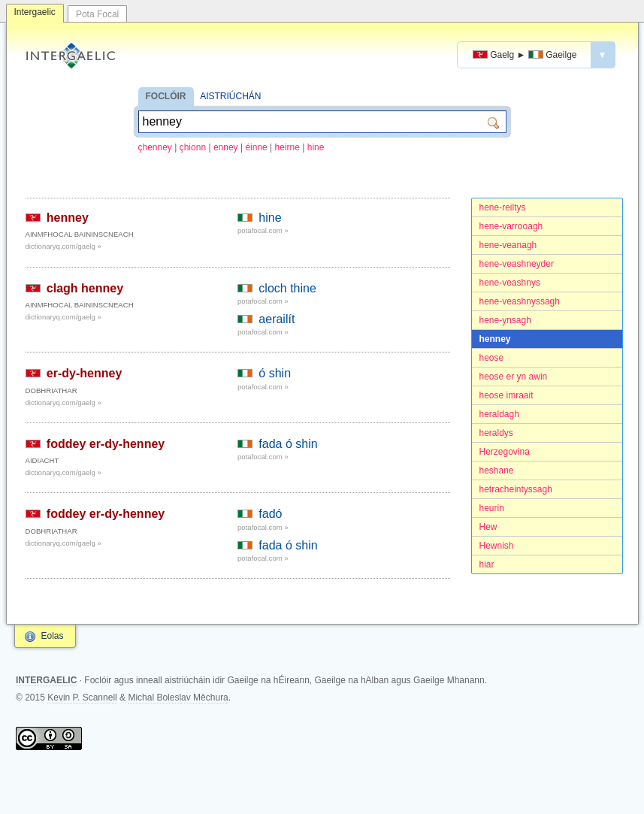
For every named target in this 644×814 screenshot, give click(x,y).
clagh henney (85, 288)
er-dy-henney (84, 373)
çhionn (193, 147)
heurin (492, 508)
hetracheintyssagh (516, 489)
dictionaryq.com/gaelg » (63, 246)
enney (226, 147)
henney (495, 339)
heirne (287, 147)
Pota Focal (97, 14)
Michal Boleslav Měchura (178, 697)
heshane (497, 471)
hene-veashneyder (517, 264)
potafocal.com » (263, 230)
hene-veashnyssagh (520, 301)
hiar (487, 564)
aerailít (277, 319)
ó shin (275, 373)
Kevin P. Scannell (82, 697)
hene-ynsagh (505, 320)
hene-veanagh (508, 245)
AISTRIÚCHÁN (230, 96)
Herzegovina (505, 452)
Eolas (53, 636)
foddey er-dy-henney (106, 444)
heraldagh (499, 414)
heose (492, 358)
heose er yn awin (514, 377)
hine (316, 147)
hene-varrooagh (511, 226)
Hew (488, 527)
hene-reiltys (503, 207)
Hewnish (497, 546)
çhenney (155, 147)
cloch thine (287, 288)
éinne (256, 147)
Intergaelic (35, 12)
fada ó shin (288, 444)
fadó (270, 514)
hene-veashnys (510, 283)
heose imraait (506, 395)
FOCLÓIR (166, 96)
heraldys (496, 433)
